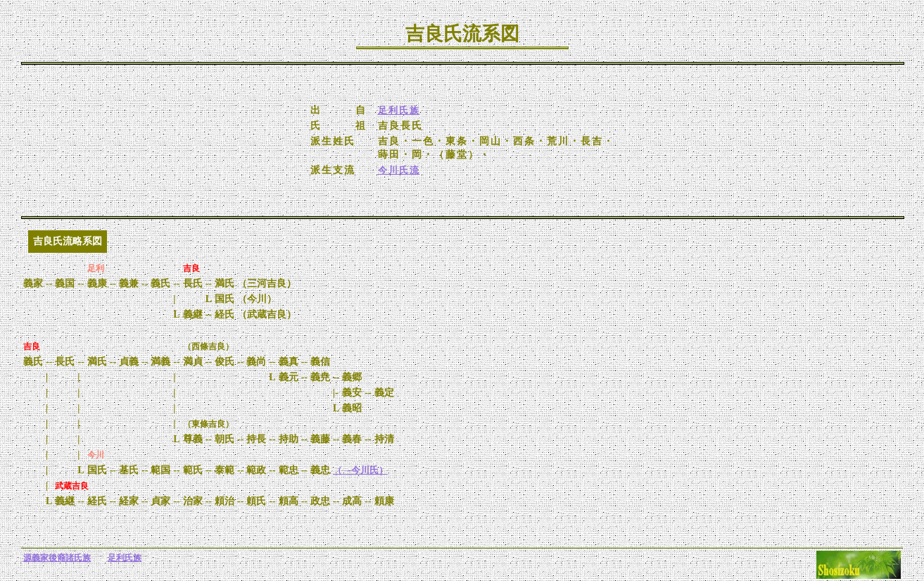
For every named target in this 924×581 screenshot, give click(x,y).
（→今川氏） (360, 470)
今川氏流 (399, 170)
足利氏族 (399, 110)
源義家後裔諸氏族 (57, 558)
